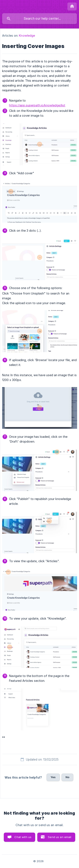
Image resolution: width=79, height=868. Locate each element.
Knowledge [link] (27, 36)
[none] (72, 6)
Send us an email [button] (60, 837)
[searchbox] (39, 19)
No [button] (67, 777)
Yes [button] (53, 777)
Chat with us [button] (23, 837)
